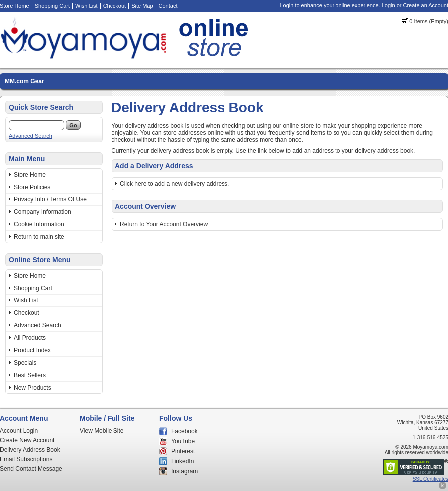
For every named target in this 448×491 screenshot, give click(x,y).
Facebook (184, 431)
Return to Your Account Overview (164, 224)
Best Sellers (30, 375)
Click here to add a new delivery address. (174, 184)
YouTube (183, 441)
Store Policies (32, 187)
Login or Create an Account (415, 5)
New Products (33, 388)
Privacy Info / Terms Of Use (50, 199)
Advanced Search (31, 136)
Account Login (19, 431)
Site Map (142, 6)
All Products (30, 338)
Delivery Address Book (30, 450)
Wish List (86, 6)
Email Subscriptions (26, 459)
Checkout (114, 6)
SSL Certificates (430, 479)
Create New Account (27, 440)
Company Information (43, 212)
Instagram (184, 471)
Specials (25, 363)
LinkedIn (182, 461)
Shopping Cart (52, 6)
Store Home (15, 6)
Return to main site (39, 237)
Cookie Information (39, 224)
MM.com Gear (25, 81)
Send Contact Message (31, 469)
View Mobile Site (102, 431)
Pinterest (183, 451)
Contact (168, 6)
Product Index (32, 350)
